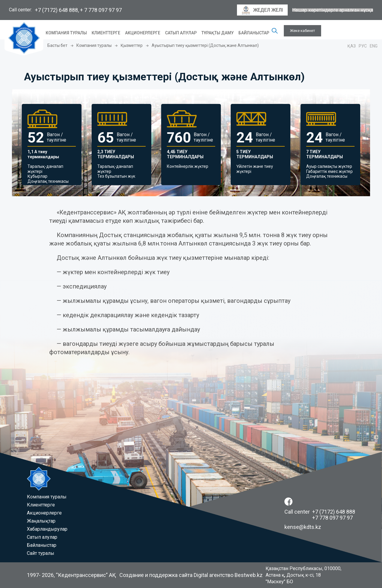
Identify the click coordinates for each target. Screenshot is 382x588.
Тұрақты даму (218, 33)
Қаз (352, 46)
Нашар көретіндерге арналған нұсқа (333, 10)
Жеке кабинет (302, 31)
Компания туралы (66, 33)
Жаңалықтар (41, 521)
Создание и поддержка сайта (156, 575)
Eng (374, 46)
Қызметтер (132, 45)
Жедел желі (262, 10)
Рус (363, 46)
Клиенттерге (106, 33)
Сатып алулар (181, 33)
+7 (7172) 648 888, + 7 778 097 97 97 (78, 10)
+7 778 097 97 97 (332, 518)
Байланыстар (254, 33)
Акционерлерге (143, 33)
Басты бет (57, 45)
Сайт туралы (41, 553)
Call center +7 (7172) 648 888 (320, 512)
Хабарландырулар (47, 529)
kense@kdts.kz (303, 527)
